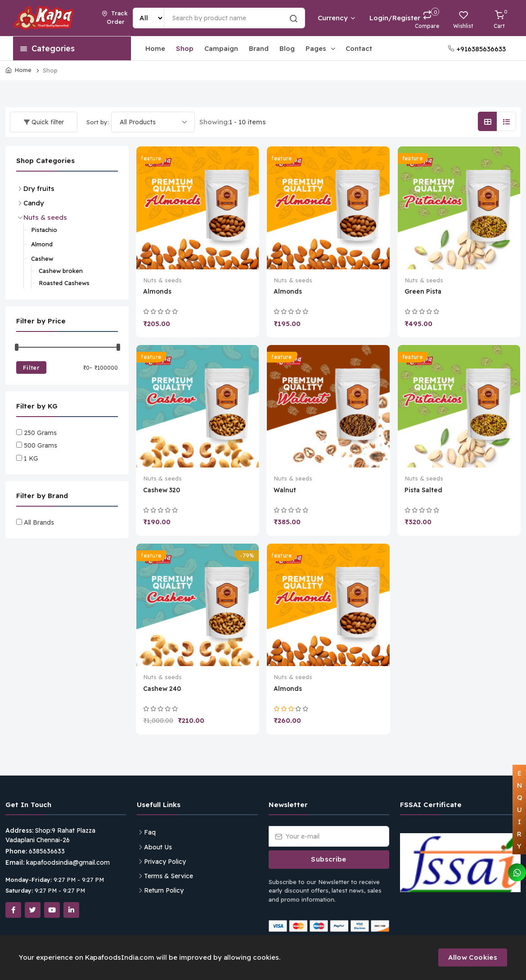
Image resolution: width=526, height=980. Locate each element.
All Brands (39, 522)
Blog (287, 48)
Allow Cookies (473, 957)
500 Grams (40, 445)
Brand (259, 48)
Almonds (157, 291)
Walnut (285, 490)
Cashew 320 (162, 490)
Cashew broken (61, 271)
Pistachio (44, 230)
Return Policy (164, 890)
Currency (336, 18)
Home (155, 48)
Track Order (115, 18)
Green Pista (423, 291)
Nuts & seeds (162, 280)
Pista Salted (423, 490)
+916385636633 (477, 49)
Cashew (42, 259)
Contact (359, 48)
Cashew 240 (162, 689)
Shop (185, 48)
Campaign (221, 48)
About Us (158, 847)
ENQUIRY (520, 810)
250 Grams (40, 433)
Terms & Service (169, 876)
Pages (321, 48)
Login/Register (383, 18)
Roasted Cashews (64, 283)
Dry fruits (39, 188)
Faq (150, 832)
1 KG (31, 458)
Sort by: (98, 122)
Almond (42, 244)
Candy (34, 203)
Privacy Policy (165, 862)
